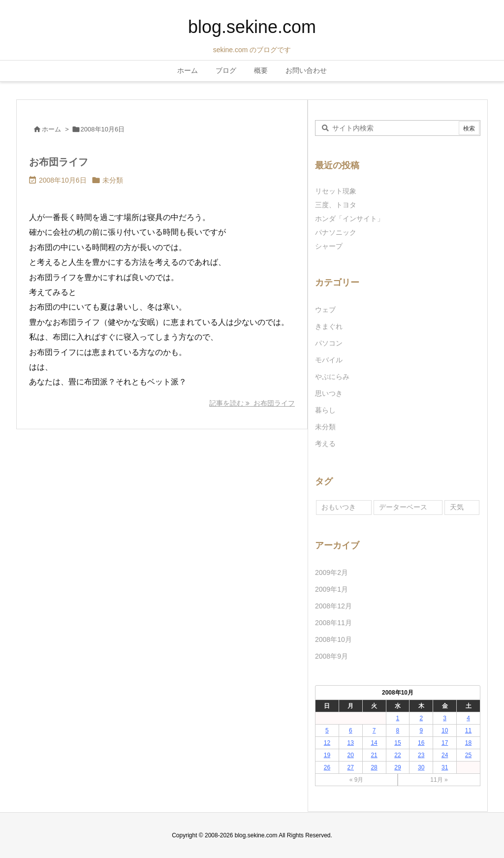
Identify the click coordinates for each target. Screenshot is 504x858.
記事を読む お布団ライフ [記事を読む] (252, 403)
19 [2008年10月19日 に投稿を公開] (327, 755)
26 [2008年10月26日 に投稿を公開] (327, 767)
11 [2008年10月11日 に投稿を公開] (468, 731)
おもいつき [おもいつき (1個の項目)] (339, 507)
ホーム (51, 129)
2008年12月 (333, 606)
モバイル (329, 360)
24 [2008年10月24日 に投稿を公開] (445, 755)
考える (325, 444)
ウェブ (325, 310)
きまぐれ (329, 326)
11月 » (439, 780)
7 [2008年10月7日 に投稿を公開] (374, 731)
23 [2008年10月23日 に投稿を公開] (421, 755)
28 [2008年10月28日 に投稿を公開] (374, 767)
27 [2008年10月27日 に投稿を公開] (351, 767)
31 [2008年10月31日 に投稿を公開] (445, 767)
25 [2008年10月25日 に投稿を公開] (468, 755)
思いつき (329, 393)
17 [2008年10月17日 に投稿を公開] (445, 743)
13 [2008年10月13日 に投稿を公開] (351, 743)
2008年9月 (331, 656)
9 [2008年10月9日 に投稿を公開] (421, 731)
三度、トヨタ (339, 205)
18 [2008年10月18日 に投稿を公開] (468, 743)
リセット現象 (336, 191)
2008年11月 (333, 623)
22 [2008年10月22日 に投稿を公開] (397, 755)
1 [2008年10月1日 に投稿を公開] (398, 718)
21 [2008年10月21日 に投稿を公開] (374, 755)
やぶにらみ (332, 377)
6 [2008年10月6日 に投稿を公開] (351, 731)
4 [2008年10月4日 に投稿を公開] (468, 718)
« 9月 (357, 780)
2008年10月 (333, 639)
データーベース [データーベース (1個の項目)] (403, 507)
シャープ (329, 246)
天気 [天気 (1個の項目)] (457, 507)
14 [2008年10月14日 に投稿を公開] (374, 743)
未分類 (113, 180)
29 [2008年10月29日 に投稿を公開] (397, 767)
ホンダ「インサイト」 (349, 219)
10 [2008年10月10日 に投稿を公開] (445, 731)
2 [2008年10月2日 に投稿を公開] (421, 718)
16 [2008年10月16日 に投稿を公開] (421, 743)
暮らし (325, 410)
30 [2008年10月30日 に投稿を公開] (421, 767)
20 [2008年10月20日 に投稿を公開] (351, 755)
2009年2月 (331, 572)
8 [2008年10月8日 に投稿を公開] (398, 731)
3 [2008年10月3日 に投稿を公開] (445, 718)
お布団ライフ (59, 162)
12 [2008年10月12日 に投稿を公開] (327, 743)
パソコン (329, 343)
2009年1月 (331, 589)
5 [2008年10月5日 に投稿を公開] (327, 731)
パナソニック (336, 232)
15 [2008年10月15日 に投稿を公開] (397, 743)
